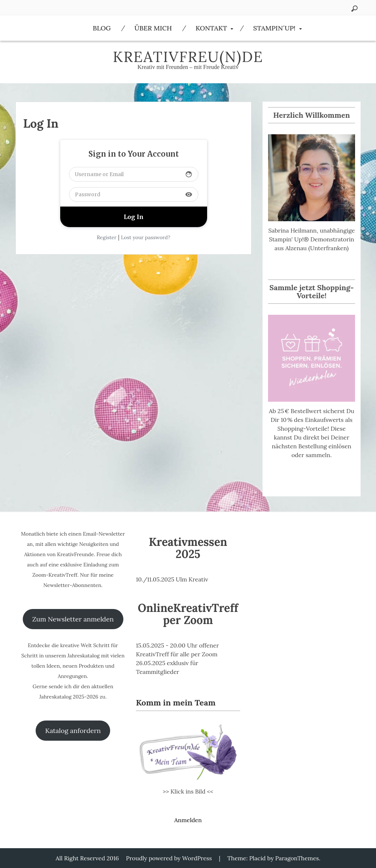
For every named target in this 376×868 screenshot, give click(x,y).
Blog (102, 28)
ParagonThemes (297, 858)
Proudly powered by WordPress (169, 858)
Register (106, 237)
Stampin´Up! (274, 28)
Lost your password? (145, 237)
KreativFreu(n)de (188, 57)
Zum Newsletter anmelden (73, 619)
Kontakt (211, 28)
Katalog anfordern (73, 731)
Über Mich (153, 28)
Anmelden (188, 820)
